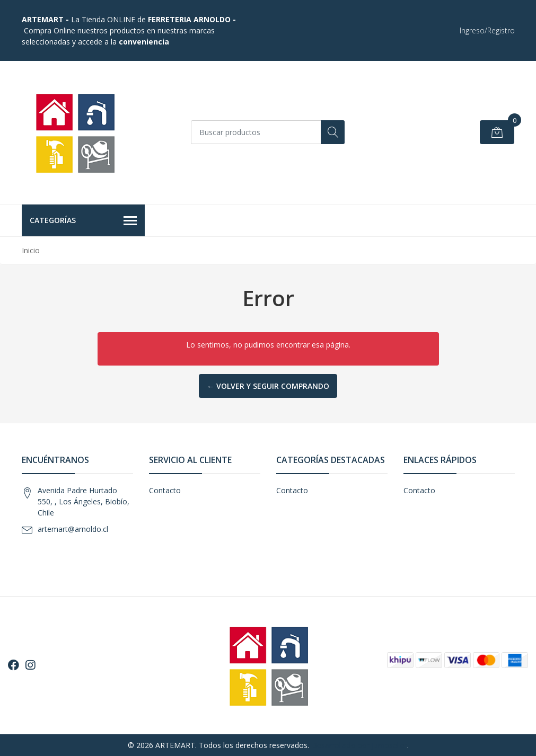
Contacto (165, 490)
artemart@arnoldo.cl (73, 529)
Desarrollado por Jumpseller (359, 745)
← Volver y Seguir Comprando (268, 386)
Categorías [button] (84, 221)
